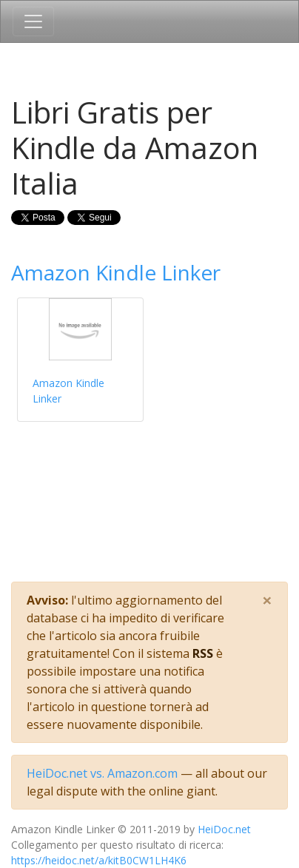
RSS (203, 653)
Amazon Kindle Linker (116, 272)
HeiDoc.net (224, 829)
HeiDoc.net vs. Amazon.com (102, 773)
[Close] (267, 600)
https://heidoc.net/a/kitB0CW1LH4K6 (99, 860)
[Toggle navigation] (33, 21)
